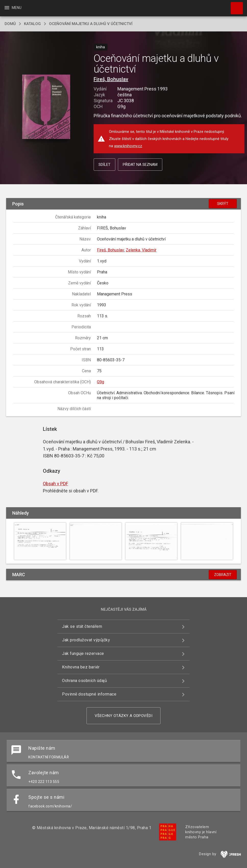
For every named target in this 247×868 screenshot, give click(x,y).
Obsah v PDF (55, 484)
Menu (13, 8)
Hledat (234, 6)
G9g (101, 382)
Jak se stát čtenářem (82, 626)
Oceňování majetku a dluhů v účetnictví (91, 24)
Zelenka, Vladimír (141, 250)
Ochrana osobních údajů (84, 681)
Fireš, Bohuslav (111, 79)
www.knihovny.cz (128, 146)
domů (10, 24)
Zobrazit (223, 575)
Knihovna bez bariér (81, 667)
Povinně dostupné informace (89, 694)
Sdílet (104, 165)
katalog (32, 24)
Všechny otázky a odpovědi (124, 716)
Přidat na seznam (140, 165)
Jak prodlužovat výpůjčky (86, 640)
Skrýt (223, 204)
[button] (46, 107)
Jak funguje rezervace (83, 653)
